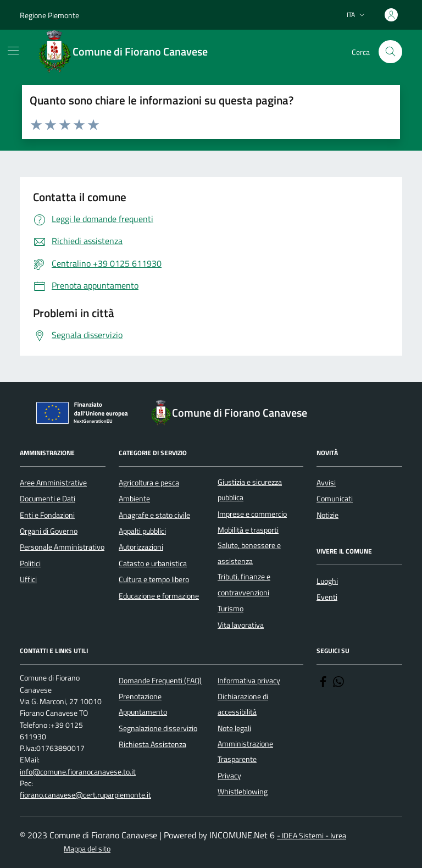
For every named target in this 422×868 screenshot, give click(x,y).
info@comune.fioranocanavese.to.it (78, 772)
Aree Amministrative (53, 483)
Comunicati (335, 499)
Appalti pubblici (142, 531)
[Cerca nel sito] (390, 52)
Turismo (231, 609)
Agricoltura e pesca (149, 483)
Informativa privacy (249, 681)
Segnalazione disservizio (158, 728)
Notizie (327, 515)
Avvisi (326, 483)
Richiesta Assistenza (152, 744)
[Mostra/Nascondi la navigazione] (13, 51)
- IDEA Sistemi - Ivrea (312, 836)
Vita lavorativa (241, 625)
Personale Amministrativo (62, 547)
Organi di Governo (49, 531)
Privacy (229, 776)
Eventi (327, 597)
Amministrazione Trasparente (245, 751)
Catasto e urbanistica (153, 563)
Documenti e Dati (48, 499)
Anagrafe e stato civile (154, 515)
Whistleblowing (243, 792)
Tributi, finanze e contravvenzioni (244, 584)
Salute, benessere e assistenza (249, 553)
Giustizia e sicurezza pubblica (250, 490)
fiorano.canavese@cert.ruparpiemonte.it (85, 795)
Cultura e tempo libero (154, 579)
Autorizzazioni (141, 547)
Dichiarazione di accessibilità (243, 704)
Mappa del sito (87, 849)
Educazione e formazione (159, 596)
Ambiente (134, 499)
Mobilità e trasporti (248, 530)
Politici (30, 563)
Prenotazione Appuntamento (143, 704)
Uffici (28, 579)
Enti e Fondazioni (47, 515)
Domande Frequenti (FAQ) (160, 681)
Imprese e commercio (252, 514)
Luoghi (327, 581)
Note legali (234, 728)
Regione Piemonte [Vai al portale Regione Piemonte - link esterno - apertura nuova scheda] (49, 15)
